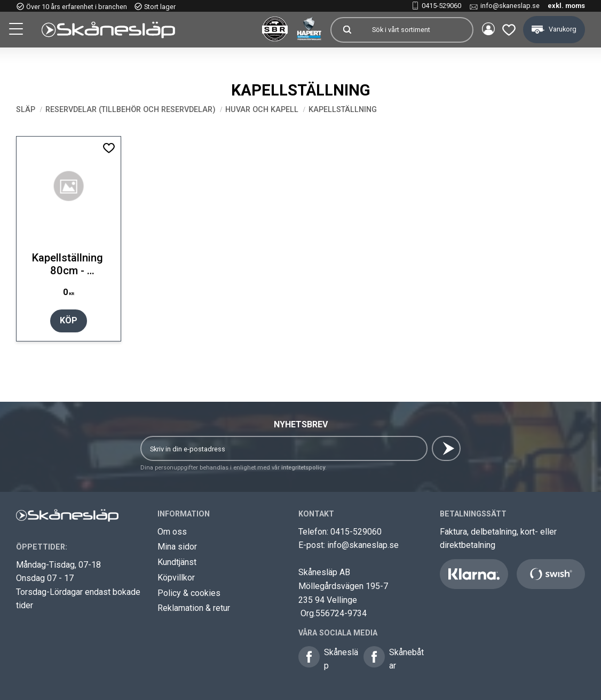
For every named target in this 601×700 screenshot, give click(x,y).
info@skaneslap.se (510, 6)
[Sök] (345, 30)
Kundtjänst (177, 562)
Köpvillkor (176, 578)
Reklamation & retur (194, 608)
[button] (17, 30)
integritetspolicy (303, 468)
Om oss (172, 532)
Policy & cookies (189, 593)
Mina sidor (177, 547)
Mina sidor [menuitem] (486, 30)
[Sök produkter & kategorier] (415, 30)
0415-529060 (441, 6)
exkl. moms (566, 6)
